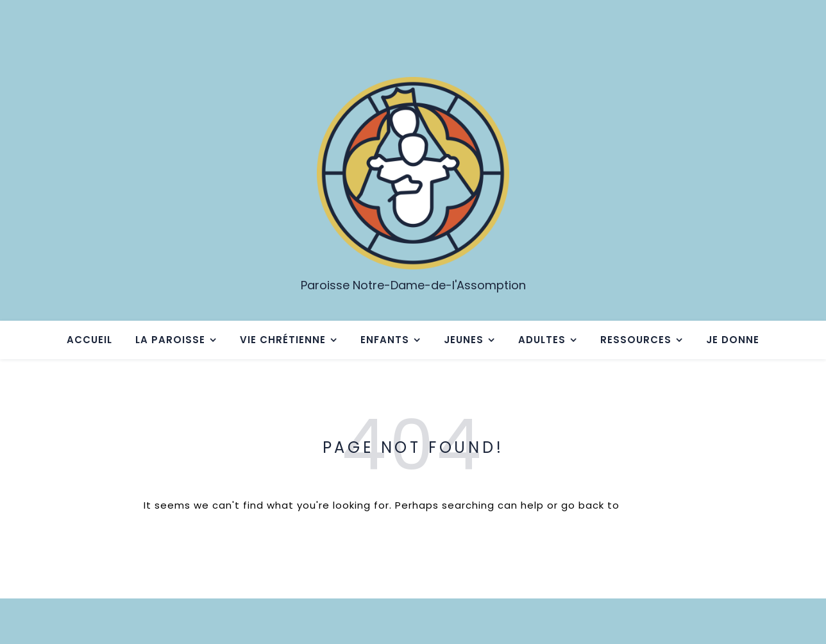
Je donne (733, 340)
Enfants (385, 340)
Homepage (653, 505)
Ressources (636, 340)
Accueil (89, 340)
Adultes (542, 340)
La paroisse (170, 340)
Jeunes (464, 340)
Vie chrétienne (283, 340)
